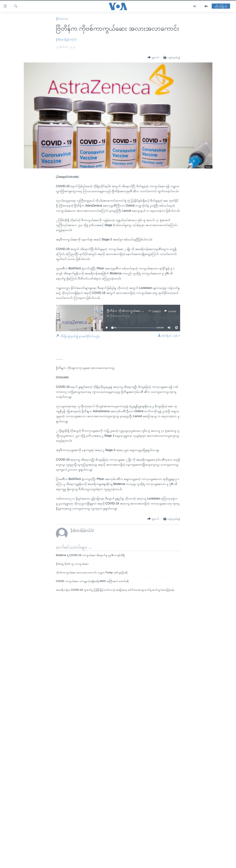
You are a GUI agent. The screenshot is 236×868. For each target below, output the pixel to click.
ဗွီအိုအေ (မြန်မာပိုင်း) (66, 39)
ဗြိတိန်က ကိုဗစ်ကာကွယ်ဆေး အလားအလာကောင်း (135, 311)
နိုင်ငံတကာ (62, 19)
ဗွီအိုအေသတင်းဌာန (120, 316)
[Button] (153, 57)
